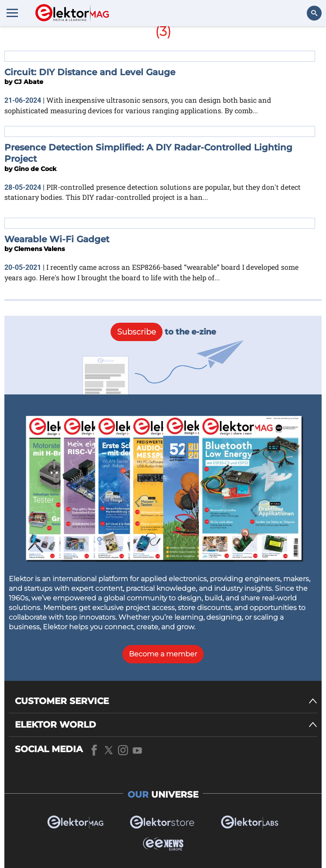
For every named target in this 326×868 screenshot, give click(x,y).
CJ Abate (29, 82)
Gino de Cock (35, 169)
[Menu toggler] (12, 13)
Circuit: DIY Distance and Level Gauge (90, 72)
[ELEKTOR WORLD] (166, 725)
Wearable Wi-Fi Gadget (57, 239)
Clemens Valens (39, 249)
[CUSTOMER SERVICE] (166, 701)
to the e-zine (163, 332)
